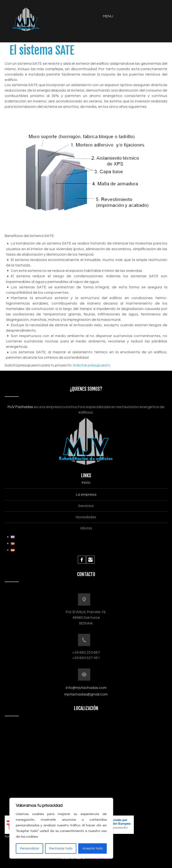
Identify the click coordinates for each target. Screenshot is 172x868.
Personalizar (30, 848)
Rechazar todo (61, 848)
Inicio (86, 482)
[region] (61, 828)
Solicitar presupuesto (92, 365)
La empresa (86, 494)
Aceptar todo (93, 848)
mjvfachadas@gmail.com (86, 694)
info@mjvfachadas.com (86, 688)
